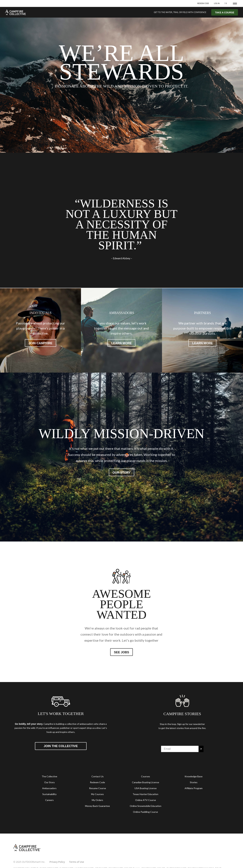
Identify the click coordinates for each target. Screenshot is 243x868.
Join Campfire (40, 343)
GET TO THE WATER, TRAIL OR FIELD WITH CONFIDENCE (180, 12)
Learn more (121, 343)
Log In (217, 3)
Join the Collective (61, 746)
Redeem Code (203, 3)
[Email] (180, 749)
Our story (122, 473)
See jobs (122, 652)
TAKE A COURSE (225, 12)
